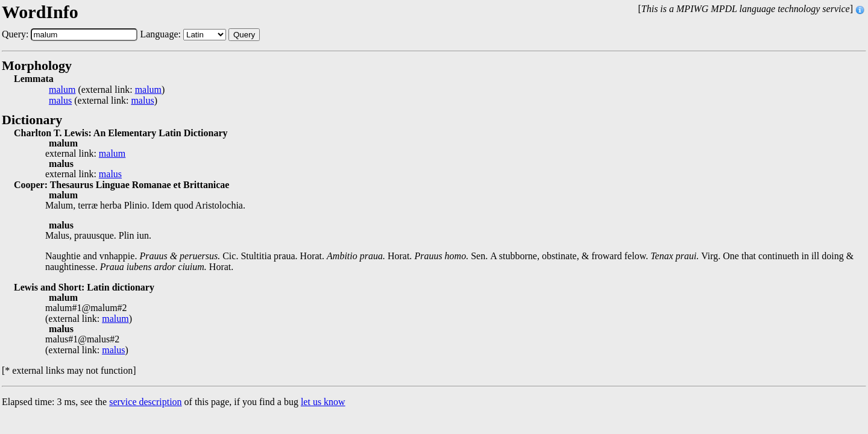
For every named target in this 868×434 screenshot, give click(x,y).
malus (60, 101)
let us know (323, 402)
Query (244, 35)
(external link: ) (107, 90)
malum (62, 90)
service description (145, 402)
